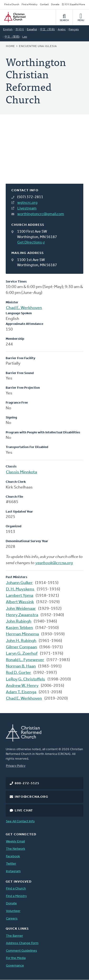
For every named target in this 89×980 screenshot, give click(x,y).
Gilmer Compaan (21, 647)
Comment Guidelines (21, 951)
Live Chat (24, 811)
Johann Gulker (19, 583)
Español (32, 30)
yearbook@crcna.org (54, 563)
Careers (12, 919)
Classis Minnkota (21, 472)
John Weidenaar (21, 609)
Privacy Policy (16, 766)
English (8, 30)
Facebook (13, 856)
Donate (55, 5)
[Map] (44, 155)
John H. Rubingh (21, 641)
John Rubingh (19, 621)
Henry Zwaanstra (22, 615)
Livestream (27, 209)
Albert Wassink (20, 602)
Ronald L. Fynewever (25, 660)
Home (10, 46)
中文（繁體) (12, 37)
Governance (15, 966)
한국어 (20, 30)
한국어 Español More (73, 5)
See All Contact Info (20, 821)
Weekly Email (15, 842)
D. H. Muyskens (20, 589)
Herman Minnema (22, 634)
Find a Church (12, 5)
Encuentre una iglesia (38, 46)
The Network (16, 849)
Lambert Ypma (20, 596)
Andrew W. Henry (22, 686)
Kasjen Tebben (19, 628)
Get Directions (30, 243)
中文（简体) (47, 30)
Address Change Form (22, 943)
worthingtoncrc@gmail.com (41, 214)
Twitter (11, 864)
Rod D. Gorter (19, 673)
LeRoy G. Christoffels (26, 679)
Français (74, 30)
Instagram (13, 871)
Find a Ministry (30, 5)
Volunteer (13, 911)
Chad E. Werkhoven (24, 308)
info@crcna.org (31, 797)
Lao (25, 37)
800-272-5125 (27, 783)
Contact (44, 5)
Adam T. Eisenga (21, 692)
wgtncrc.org (27, 203)
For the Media (16, 958)
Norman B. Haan (21, 666)
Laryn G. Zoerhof (22, 654)
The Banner (14, 936)
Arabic (62, 30)
